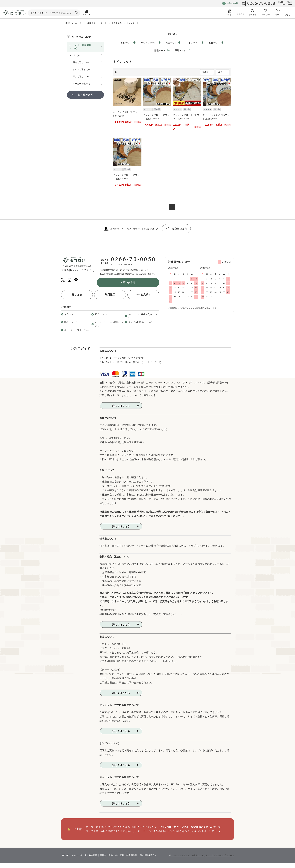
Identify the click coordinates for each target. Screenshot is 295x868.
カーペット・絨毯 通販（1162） (80, 47)
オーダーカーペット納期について (109, 324)
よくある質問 (91, 855)
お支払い (69, 314)
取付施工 (110, 295)
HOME (67, 23)
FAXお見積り (143, 295)
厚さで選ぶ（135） (82, 76)
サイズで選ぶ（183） (83, 69)
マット (104, 23)
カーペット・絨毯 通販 (85, 23)
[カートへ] (278, 13)
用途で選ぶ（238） (82, 62)
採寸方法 (77, 295)
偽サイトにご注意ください (77, 330)
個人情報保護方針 (148, 855)
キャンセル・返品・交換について (143, 316)
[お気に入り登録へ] (265, 13)
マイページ (77, 855)
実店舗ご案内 (176, 229)
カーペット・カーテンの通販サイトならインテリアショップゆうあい (203, 855)
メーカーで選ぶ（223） (84, 84)
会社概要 (120, 855)
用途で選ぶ (117, 23)
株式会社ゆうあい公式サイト (78, 272)
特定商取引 (132, 855)
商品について (71, 322)
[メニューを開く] (289, 13)
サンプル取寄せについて (140, 322)
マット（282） (76, 55)
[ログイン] (230, 13)
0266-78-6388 (124, 264)
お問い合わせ (128, 282)
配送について (101, 314)
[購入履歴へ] (253, 13)
